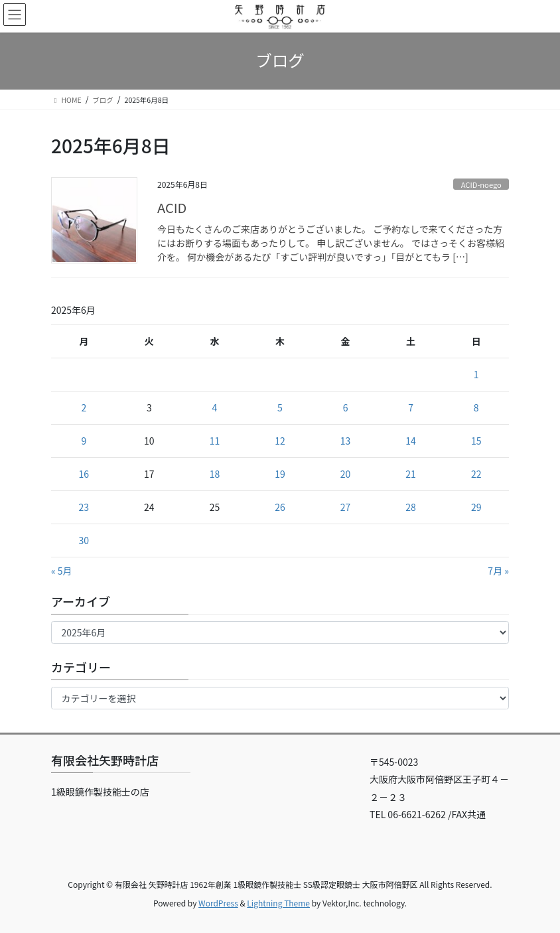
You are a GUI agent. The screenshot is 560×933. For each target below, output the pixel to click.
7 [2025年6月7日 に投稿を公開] (411, 407)
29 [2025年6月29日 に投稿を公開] (476, 507)
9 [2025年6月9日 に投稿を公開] (84, 441)
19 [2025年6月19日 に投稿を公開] (280, 474)
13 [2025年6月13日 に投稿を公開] (346, 441)
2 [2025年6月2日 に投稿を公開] (84, 407)
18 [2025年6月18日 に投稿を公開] (215, 474)
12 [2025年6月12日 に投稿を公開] (280, 441)
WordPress (218, 903)
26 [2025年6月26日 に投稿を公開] (280, 507)
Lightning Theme (278, 903)
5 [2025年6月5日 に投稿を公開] (280, 407)
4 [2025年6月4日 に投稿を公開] (215, 407)
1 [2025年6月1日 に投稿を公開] (476, 374)
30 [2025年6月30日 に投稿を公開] (84, 540)
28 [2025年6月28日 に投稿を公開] (411, 507)
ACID (172, 207)
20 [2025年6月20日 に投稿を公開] (346, 474)
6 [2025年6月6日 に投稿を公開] (346, 407)
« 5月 (62, 571)
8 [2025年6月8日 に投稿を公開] (476, 407)
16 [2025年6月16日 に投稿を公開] (84, 474)
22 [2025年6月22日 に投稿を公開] (476, 474)
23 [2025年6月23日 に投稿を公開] (84, 507)
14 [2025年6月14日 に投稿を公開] (411, 441)
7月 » (498, 571)
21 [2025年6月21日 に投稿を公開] (411, 474)
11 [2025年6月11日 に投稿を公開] (215, 441)
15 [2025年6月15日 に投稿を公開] (476, 441)
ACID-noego (481, 184)
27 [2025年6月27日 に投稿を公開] (346, 507)
